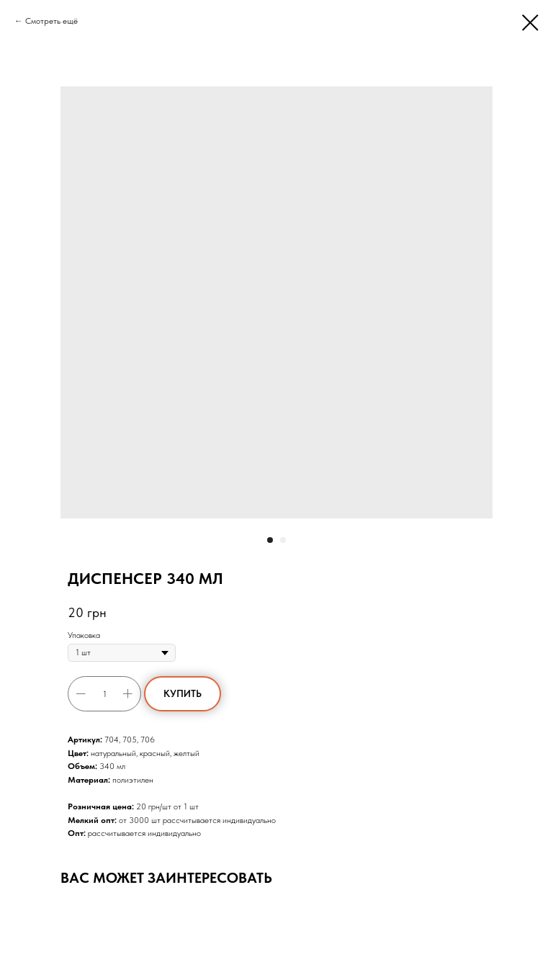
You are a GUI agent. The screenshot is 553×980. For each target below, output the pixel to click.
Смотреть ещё (51, 21)
